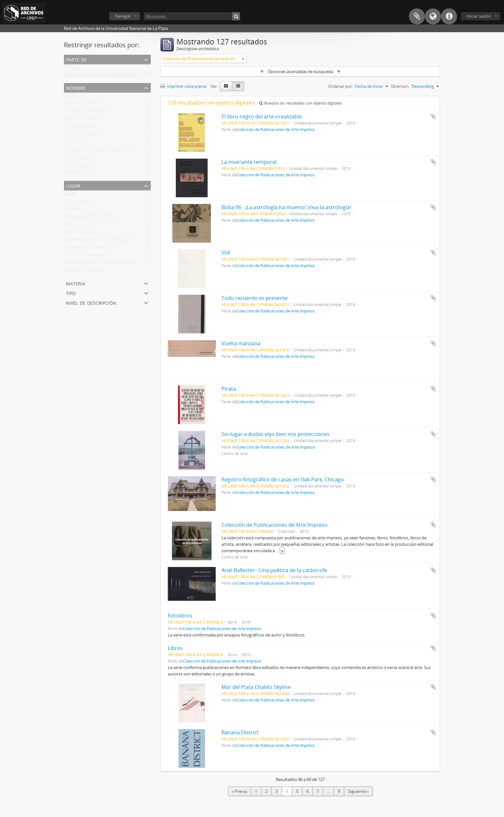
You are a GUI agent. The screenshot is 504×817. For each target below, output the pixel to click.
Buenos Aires (78, 202)
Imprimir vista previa (183, 86)
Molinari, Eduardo (82, 104)
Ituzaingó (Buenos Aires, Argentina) (99, 241)
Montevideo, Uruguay (86, 248)
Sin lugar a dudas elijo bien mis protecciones (275, 434)
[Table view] (238, 86)
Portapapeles (417, 16)
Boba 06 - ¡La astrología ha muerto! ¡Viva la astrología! (286, 207)
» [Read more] (282, 551)
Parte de (76, 59)
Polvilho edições (81, 127)
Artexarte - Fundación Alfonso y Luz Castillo (107, 151)
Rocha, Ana (76, 143)
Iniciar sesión (479, 16)
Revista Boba (78, 158)
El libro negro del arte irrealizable (262, 116)
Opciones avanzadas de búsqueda (300, 71)
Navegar (123, 16)
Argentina (75, 210)
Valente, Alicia (78, 174)
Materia (76, 283)
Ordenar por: (341, 86)
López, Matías (78, 166)
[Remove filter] (243, 59)
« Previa (239, 791)
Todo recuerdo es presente (255, 298)
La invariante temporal (249, 162)
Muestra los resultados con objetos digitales (301, 103)
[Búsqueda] (192, 16)
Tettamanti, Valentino (86, 112)
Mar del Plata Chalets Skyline (256, 687)
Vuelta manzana (241, 343)
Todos (71, 68)
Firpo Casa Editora (83, 135)
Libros (175, 648)
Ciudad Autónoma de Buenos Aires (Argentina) (110, 264)
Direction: (400, 86)
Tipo (71, 293)
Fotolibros (180, 616)
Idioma (433, 16)
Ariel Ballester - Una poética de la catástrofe (274, 570)
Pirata (229, 389)
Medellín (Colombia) (84, 272)
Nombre (76, 87)
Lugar (73, 185)
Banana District (240, 732)
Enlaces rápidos (449, 16)
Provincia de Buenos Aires (90, 218)
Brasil (70, 225)
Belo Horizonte (80, 233)
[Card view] (226, 86)
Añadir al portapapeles (433, 116)
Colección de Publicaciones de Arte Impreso (107, 76)
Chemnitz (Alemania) (85, 256)
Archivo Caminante (83, 120)
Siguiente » (358, 791)
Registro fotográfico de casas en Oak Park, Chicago (283, 479)
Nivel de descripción (91, 302)
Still (226, 253)
